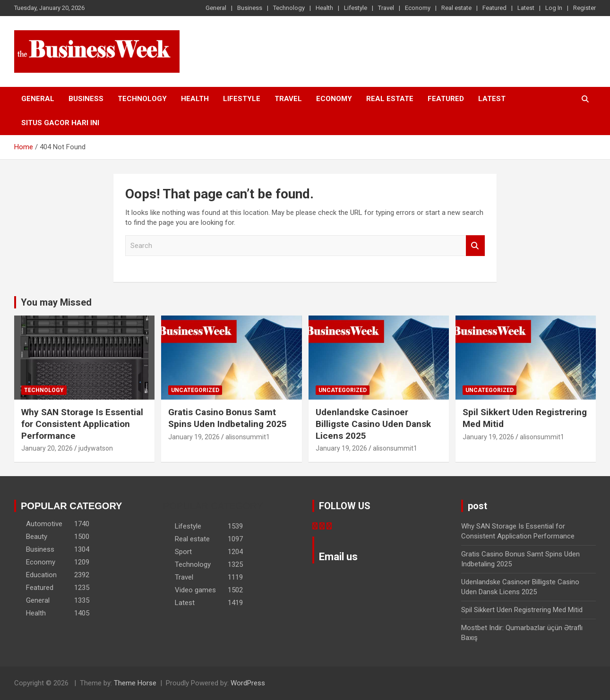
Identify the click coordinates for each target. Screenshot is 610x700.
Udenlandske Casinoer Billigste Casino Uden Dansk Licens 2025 (373, 424)
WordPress (248, 683)
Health (324, 8)
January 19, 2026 (194, 437)
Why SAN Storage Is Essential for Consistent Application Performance (82, 424)
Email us (338, 557)
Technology (289, 8)
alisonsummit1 (248, 437)
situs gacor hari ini (60, 123)
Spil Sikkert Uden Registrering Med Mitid (522, 610)
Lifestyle (356, 8)
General (216, 8)
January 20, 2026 (47, 448)
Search (475, 246)
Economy (418, 8)
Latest (526, 8)
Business (250, 8)
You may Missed (56, 302)
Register (584, 8)
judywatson (96, 448)
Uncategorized (195, 390)
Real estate (456, 8)
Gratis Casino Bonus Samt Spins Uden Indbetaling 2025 (228, 418)
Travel (386, 8)
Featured (494, 8)
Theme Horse (135, 683)
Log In (554, 8)
